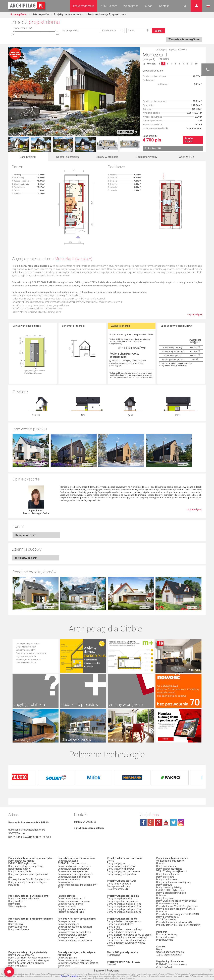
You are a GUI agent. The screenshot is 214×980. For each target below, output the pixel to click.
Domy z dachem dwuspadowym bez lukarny (126, 944)
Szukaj (158, 31)
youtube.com (166, 822)
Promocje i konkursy (167, 934)
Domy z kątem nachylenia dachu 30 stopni (129, 935)
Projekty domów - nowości (69, 14)
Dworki (111, 861)
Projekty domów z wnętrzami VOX (174, 922)
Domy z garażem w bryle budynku (26, 963)
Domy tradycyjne (116, 863)
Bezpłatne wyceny (146, 157)
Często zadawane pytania (170, 952)
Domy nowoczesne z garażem (74, 877)
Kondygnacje (109, 31)
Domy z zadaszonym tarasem (74, 901)
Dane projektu (28, 157)
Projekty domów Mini (118, 889)
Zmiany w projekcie (107, 157)
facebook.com (143, 822)
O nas (149, 6)
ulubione (183, 50)
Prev (13, 145)
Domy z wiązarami (68, 958)
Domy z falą (113, 927)
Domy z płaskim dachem (120, 924)
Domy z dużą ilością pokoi (71, 899)
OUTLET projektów (166, 920)
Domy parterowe (67, 921)
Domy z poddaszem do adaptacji (75, 927)
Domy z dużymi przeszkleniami (74, 866)
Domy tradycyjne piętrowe (121, 869)
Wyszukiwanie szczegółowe (184, 39)
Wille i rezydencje (17, 907)
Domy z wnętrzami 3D (168, 917)
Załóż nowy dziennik (26, 558)
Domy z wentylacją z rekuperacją (26, 866)
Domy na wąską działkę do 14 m (124, 904)
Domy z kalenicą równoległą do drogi (126, 940)
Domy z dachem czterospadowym (125, 929)
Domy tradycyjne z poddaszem (123, 871)
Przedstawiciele (165, 940)
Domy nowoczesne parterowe (74, 869)
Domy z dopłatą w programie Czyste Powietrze (28, 883)
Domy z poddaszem (68, 924)
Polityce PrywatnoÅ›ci (69, 976)
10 (196, 64)
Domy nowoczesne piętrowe (73, 871)
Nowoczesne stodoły (19, 869)
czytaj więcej (195, 316)
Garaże (12, 921)
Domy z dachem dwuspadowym (124, 921)
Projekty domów (83, 6)
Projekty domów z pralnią (71, 912)
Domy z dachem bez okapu (121, 932)
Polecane (161, 895)
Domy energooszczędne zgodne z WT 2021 (28, 875)
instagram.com (181, 822)
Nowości (111, 964)
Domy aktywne (66, 882)
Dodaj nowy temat (25, 535)
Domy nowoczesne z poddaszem (75, 874)
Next (136, 145)
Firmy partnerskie (166, 937)
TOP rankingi (114, 955)
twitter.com (173, 822)
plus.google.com (151, 822)
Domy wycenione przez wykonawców (176, 901)
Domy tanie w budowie (119, 884)
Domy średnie (16, 901)
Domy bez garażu (18, 966)
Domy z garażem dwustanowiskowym (29, 960)
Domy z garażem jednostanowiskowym (29, 958)
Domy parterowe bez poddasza (74, 932)
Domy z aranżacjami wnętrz (171, 893)
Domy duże (14, 904)
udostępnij (161, 50)
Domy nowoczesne (68, 861)
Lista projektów (40, 14)
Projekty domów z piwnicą (71, 909)
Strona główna (18, 14)
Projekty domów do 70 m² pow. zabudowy (178, 925)
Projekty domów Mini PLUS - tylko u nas (29, 879)
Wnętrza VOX (186, 157)
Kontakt (164, 6)
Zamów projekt (189, 140)
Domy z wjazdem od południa (123, 901)
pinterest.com (158, 822)
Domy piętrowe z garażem (72, 937)
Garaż (131, 31)
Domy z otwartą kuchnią (70, 904)
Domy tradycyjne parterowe (122, 866)
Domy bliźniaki (16, 924)
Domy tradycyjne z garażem (122, 874)
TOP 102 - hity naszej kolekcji (172, 871)
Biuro (159, 949)
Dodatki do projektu (68, 157)
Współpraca (131, 6)
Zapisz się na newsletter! (169, 955)
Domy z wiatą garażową (21, 955)
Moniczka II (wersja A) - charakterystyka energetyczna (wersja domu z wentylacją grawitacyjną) (128, 363)
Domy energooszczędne (21, 861)
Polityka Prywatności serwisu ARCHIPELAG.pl (172, 965)
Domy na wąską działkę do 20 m (124, 912)
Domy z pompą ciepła (20, 871)
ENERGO (164, 59)
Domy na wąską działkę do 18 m (124, 909)
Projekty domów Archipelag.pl (27, 6)
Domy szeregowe (18, 927)
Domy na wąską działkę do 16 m (124, 907)
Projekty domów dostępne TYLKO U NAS (178, 914)
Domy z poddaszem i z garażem (75, 940)
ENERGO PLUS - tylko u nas (22, 863)
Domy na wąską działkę (119, 899)
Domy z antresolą (67, 907)
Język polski (208, 6)
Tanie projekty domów (119, 886)
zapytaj (173, 50)
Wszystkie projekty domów (170, 861)
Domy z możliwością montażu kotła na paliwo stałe (78, 964)
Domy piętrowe (66, 929)
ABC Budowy (109, 6)
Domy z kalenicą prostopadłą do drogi (127, 937)
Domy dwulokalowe (19, 929)
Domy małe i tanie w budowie (24, 899)
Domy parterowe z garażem (72, 935)
